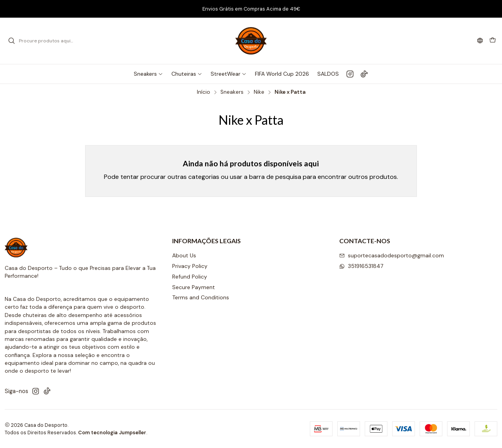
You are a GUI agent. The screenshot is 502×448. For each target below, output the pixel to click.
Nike (259, 92)
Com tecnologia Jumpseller (112, 433)
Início (204, 92)
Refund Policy (190, 277)
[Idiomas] (480, 41)
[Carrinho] (493, 41)
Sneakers (232, 92)
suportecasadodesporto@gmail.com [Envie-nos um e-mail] (392, 255)
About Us (184, 255)
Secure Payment (194, 287)
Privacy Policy (190, 266)
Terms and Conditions (201, 297)
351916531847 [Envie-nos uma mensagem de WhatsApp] (361, 266)
